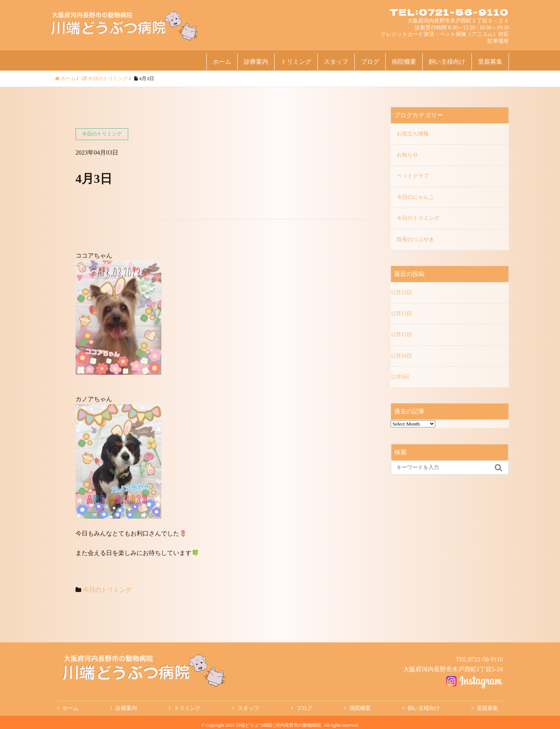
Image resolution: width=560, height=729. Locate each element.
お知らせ (407, 155)
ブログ (370, 62)
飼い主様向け (447, 62)
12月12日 (401, 335)
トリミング (296, 62)
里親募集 (490, 62)
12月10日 (401, 356)
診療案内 (256, 62)
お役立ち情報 (413, 134)
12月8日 (400, 377)
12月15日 (401, 293)
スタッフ (336, 62)
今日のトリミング (107, 590)
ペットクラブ (413, 176)
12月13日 (401, 314)
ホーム (222, 62)
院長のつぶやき (415, 240)
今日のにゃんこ (415, 197)
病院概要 (404, 62)
